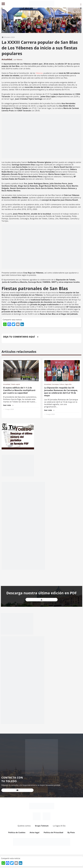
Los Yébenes (18, 60)
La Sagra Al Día (59, 826)
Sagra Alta (68, 384)
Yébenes (39, 73)
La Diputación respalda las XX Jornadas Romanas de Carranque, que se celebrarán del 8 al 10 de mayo (61, 392)
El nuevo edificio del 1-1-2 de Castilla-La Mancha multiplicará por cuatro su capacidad (19, 390)
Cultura (62, 384)
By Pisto (71, 832)
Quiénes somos (24, 826)
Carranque (55, 384)
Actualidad (7, 59)
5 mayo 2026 (9, 409)
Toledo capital (15, 384)
